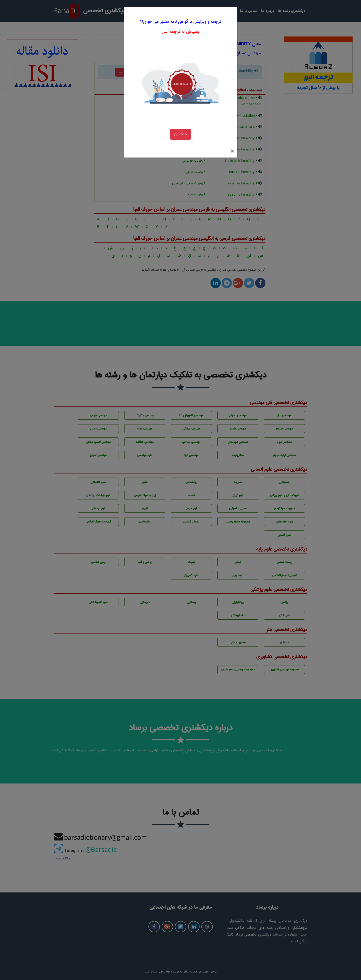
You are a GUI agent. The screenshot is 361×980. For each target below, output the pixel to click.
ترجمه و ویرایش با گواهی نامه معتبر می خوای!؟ (181, 10)
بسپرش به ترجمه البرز (180, 20)
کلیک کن (180, 122)
